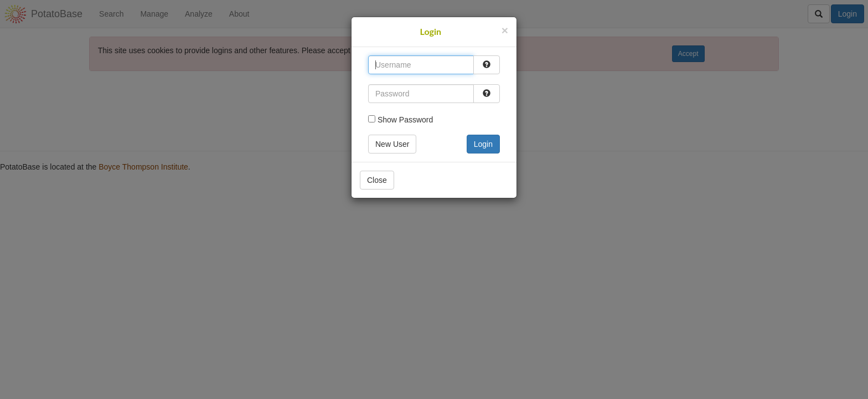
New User (392, 144)
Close (377, 180)
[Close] (505, 30)
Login (483, 144)
